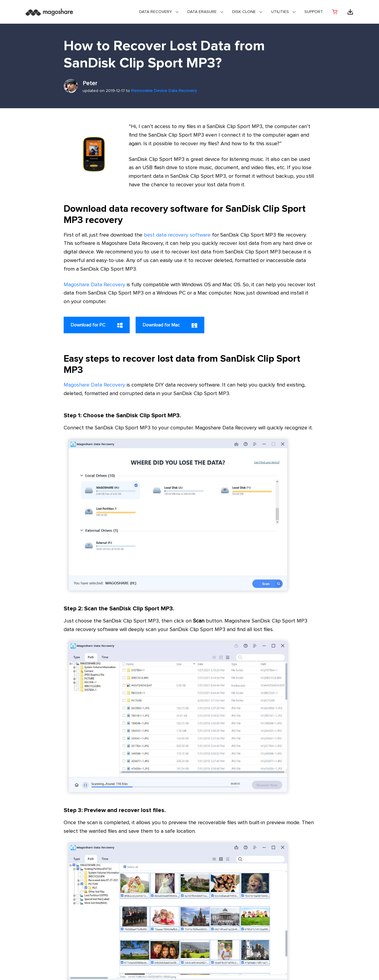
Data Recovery (156, 12)
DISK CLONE (244, 12)
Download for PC (97, 325)
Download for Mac (170, 325)
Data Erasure (202, 12)
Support (314, 12)
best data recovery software (177, 235)
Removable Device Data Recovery (164, 91)
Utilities (280, 12)
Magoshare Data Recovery (94, 285)
